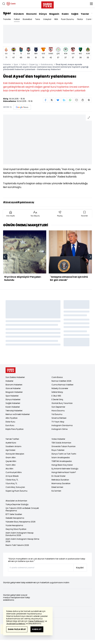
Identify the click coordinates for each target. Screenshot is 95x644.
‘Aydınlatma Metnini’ (16, 624)
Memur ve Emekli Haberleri (18, 414)
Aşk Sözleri (10, 450)
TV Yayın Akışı (58, 422)
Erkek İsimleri (57, 487)
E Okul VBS (56, 396)
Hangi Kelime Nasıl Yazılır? (64, 472)
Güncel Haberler (13, 388)
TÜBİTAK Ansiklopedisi (62, 461)
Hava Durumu (58, 411)
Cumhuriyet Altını (14, 472)
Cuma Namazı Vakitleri (62, 385)
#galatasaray (26, 202)
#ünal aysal (10, 202)
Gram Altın (11, 457)
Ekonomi (31, 14)
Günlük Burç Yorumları (62, 403)
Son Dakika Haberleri (15, 377)
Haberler (7, 64)
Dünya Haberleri (13, 399)
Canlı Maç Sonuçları (15, 487)
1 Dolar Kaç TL (12, 480)
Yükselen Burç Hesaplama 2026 (21, 522)
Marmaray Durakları (61, 483)
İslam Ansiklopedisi (61, 457)
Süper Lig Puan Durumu (16, 491)
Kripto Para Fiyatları (15, 429)
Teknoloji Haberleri (14, 411)
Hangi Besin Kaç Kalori (62, 465)
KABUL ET (37, 629)
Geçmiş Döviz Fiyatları (16, 529)
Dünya (43, 14)
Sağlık (75, 14)
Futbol (17, 19)
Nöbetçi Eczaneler (60, 388)
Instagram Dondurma (62, 425)
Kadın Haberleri (13, 407)
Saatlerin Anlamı (13, 446)
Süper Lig (33, 64)
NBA (56, 19)
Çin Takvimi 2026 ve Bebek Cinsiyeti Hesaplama (22, 509)
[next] (90, 257)
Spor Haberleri (12, 396)
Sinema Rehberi (59, 418)
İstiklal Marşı (57, 392)
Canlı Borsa (57, 377)
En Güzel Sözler (58, 476)
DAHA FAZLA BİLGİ (17, 629)
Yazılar (85, 14)
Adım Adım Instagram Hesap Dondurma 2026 (19, 534)
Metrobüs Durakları (60, 480)
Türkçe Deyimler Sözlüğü (17, 504)
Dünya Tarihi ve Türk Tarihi (64, 454)
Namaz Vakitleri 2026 (61, 381)
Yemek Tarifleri (12, 439)
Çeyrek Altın (11, 461)
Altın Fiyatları (12, 418)
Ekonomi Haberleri (14, 385)
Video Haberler (58, 439)
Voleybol (47, 19)
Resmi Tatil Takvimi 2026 (17, 545)
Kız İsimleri (56, 491)
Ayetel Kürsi (11, 443)
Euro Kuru (10, 425)
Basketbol (27, 19)
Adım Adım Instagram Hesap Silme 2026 (22, 540)
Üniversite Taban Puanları (64, 446)
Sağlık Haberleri (13, 403)
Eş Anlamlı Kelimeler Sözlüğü (65, 469)
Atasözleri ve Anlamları (16, 501)
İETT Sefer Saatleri (14, 514)
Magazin (54, 14)
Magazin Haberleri (14, 392)
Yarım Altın (11, 465)
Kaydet (80, 568)
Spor (7, 13)
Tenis (38, 19)
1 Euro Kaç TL (11, 483)
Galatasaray (47, 64)
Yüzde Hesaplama (14, 525)
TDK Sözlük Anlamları (61, 443)
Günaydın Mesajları (15, 454)
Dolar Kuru (10, 422)
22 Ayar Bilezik (12, 476)
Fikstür (80, 19)
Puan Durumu (68, 19)
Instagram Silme (59, 429)
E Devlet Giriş (57, 399)
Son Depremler (58, 407)
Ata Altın (9, 469)
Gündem (19, 14)
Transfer (7, 19)
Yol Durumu (57, 414)
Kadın (65, 14)
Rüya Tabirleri (58, 450)
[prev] (5, 257)
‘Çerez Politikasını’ (36, 621)
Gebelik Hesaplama (15, 518)
